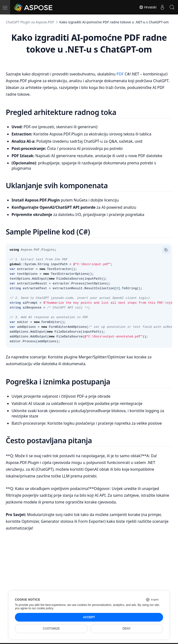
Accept (89, 617)
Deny (127, 629)
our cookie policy (42, 608)
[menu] (5, 7)
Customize (51, 629)
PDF (121, 74)
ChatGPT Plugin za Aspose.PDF (30, 22)
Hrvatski (148, 7)
